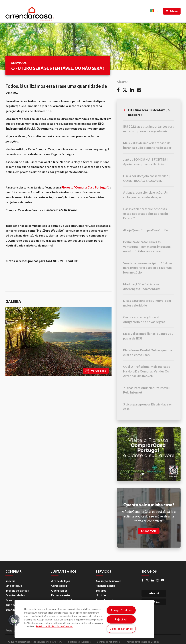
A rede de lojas (61, 581)
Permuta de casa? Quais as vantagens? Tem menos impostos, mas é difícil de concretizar (147, 247)
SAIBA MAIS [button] (149, 531)
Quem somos (59, 591)
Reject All (121, 619)
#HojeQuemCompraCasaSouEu (146, 230)
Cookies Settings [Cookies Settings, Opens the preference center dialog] (121, 629)
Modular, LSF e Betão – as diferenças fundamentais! (142, 286)
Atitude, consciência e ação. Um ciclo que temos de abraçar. (146, 195)
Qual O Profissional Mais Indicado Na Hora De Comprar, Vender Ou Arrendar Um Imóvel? (147, 371)
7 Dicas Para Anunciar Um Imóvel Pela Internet (146, 390)
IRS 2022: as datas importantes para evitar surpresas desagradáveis (149, 129)
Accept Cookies (121, 610)
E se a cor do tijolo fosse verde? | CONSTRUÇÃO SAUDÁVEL (146, 178)
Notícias (101, 595)
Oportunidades (15, 595)
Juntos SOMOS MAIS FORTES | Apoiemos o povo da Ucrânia (145, 162)
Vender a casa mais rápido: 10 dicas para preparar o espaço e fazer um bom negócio (148, 268)
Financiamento (105, 586)
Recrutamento (60, 595)
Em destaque (14, 586)
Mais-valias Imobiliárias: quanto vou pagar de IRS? (148, 336)
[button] (14, 620)
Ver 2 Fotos (95, 371)
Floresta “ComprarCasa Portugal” (85, 187)
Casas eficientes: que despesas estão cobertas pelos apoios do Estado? (146, 214)
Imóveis (10, 581)
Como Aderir (59, 586)
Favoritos (12, 600)
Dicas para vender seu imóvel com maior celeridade (147, 303)
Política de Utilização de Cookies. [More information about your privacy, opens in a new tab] (54, 627)
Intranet (154, 593)
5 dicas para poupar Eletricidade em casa (148, 407)
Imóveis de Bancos (17, 591)
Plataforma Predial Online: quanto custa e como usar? (147, 352)
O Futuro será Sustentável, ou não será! (147, 112)
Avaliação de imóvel (108, 581)
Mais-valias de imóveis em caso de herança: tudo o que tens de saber (147, 145)
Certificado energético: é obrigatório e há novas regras (144, 319)
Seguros (101, 591)
